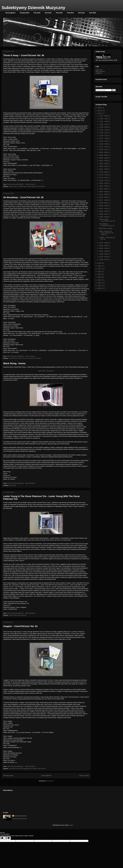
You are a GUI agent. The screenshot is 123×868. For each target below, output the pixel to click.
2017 (100, 269)
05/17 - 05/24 (104, 200)
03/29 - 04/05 (104, 217)
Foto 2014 (48, 13)
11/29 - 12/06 (104, 127)
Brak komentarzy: (30, 184)
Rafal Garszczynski (20, 816)
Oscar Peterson (22, 615)
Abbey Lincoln (13, 186)
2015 (100, 274)
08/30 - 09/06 (104, 158)
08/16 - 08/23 (104, 164)
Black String (12, 485)
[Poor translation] (7, 838)
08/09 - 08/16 (104, 166)
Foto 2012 (70, 13)
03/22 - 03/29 (104, 243)
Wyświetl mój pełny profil (20, 819)
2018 (100, 266)
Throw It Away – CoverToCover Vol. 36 (24, 55)
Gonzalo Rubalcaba (24, 769)
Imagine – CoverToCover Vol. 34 (20, 626)
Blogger (71, 825)
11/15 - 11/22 (104, 133)
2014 (100, 277)
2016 (100, 272)
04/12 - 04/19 (104, 211)
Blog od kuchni (100, 71)
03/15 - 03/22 (104, 246)
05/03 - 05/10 (104, 206)
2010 (100, 288)
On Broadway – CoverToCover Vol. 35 (23, 197)
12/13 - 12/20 (104, 121)
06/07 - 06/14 (104, 192)
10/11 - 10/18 (104, 147)
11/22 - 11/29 (104, 130)
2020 (100, 113)
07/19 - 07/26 (104, 175)
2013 (100, 280)
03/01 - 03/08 (104, 251)
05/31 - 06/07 (104, 194)
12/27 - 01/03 (104, 116)
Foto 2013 (59, 13)
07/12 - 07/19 (104, 178)
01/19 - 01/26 (104, 257)
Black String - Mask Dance (46, 371)
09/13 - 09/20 (104, 152)
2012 (100, 283)
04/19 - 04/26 (104, 209)
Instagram (99, 73)
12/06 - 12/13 (104, 124)
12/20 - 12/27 (104, 119)
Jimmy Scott (21, 358)
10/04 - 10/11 (104, 149)
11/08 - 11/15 (104, 136)
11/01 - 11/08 (104, 138)
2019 (100, 263)
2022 (100, 108)
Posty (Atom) (50, 781)
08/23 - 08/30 (104, 161)
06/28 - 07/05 (104, 183)
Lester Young (13, 615)
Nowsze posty (8, 776)
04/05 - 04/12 (104, 214)
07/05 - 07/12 (104, 180)
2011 (100, 286)
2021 (100, 111)
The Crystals (30, 358)
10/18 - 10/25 (104, 144)
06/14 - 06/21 (104, 189)
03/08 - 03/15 (104, 248)
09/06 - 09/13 (104, 155)
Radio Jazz (99, 70)
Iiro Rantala (34, 769)
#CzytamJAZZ (24, 13)
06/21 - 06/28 (104, 186)
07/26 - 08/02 (104, 172)
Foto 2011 (81, 13)
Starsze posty (84, 776)
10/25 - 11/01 (104, 141)
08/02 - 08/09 (104, 169)
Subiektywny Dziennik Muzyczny (33, 8)
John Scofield (31, 186)
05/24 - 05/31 (104, 197)
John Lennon (42, 769)
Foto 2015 (37, 13)
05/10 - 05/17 (104, 203)
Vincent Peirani (40, 186)
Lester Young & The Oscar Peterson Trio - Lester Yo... (107, 233)
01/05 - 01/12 (104, 260)
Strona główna (10, 13)
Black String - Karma (14, 363)
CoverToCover (22, 186)
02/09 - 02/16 (104, 254)
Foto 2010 (93, 13)
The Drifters (38, 358)
